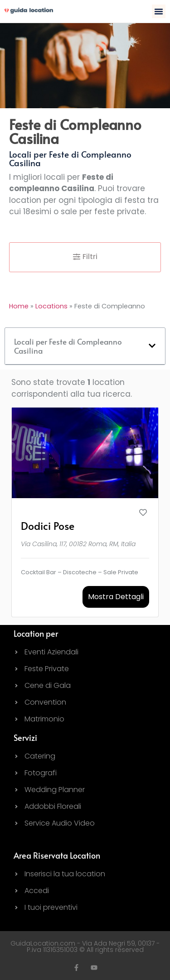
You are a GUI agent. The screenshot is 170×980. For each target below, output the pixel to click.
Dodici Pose (48, 526)
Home (19, 306)
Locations (51, 306)
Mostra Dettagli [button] (116, 597)
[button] (159, 11)
